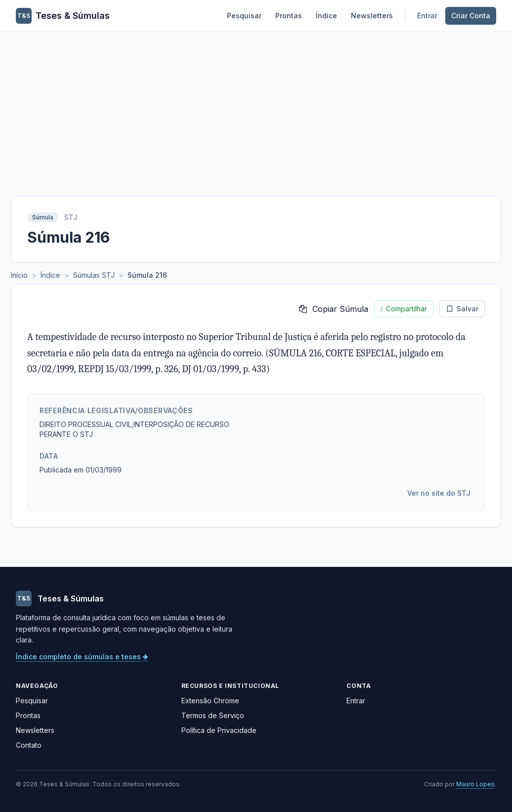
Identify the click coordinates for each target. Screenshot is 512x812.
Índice (326, 16)
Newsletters (372, 16)
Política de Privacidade (219, 730)
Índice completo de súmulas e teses (82, 657)
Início (19, 275)
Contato (29, 745)
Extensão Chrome (210, 701)
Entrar (427, 16)
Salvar (462, 309)
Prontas (289, 16)
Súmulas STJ (94, 275)
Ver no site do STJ (439, 493)
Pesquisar (244, 16)
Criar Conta (471, 16)
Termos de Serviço (213, 715)
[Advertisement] (256, 106)
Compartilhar (404, 309)
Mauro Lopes (475, 784)
